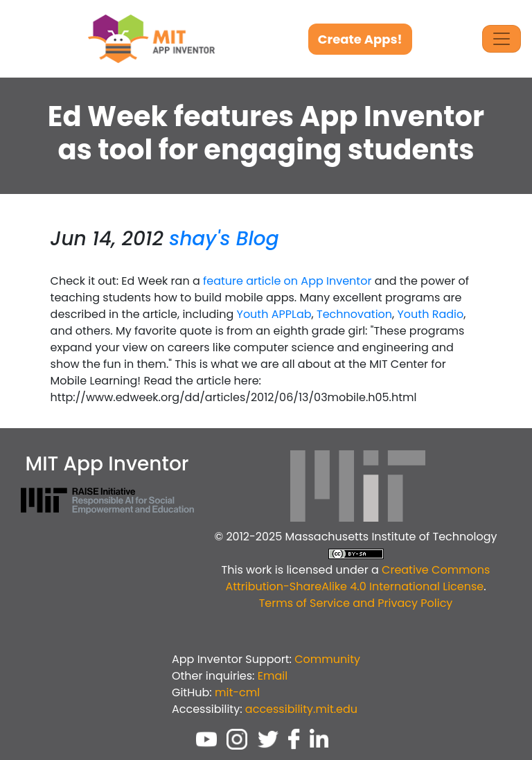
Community (327, 659)
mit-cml (237, 692)
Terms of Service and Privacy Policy (356, 603)
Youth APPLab (274, 314)
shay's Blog (224, 239)
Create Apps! (360, 39)
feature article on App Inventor (287, 281)
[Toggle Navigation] (502, 39)
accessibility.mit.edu (301, 709)
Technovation (354, 314)
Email (273, 676)
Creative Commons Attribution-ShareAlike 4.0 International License (357, 578)
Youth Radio (431, 314)
